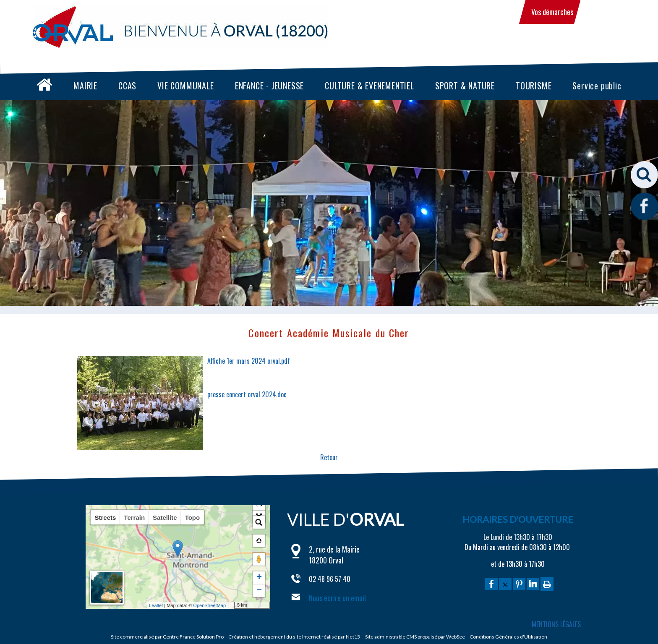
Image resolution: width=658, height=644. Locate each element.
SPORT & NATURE (465, 86)
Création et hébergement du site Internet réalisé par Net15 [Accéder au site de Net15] (294, 637)
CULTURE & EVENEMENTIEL (369, 86)
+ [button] (259, 578)
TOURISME (534, 86)
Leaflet (169, 605)
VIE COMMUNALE (185, 86)
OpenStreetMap (223, 605)
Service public (597, 86)
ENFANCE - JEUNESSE (269, 86)
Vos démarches (552, 12)
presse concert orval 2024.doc (247, 394)
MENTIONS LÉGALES (556, 624)
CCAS (127, 86)
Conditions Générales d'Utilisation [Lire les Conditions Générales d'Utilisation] (508, 637)
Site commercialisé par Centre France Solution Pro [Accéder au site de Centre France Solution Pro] (167, 637)
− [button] (259, 591)
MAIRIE (85, 86)
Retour (329, 457)
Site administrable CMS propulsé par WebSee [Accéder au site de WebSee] (415, 637)
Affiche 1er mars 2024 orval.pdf (249, 361)
